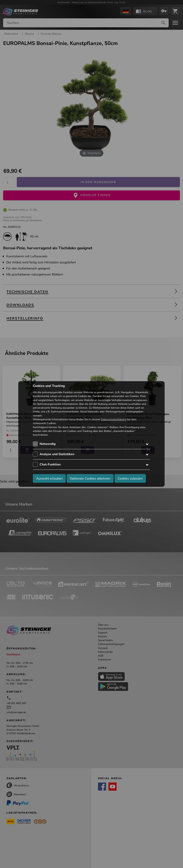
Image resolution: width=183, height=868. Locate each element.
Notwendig (48, 444)
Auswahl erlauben (49, 478)
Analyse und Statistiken (57, 454)
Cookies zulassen (130, 478)
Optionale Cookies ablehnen (90, 478)
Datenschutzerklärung (114, 419)
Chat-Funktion (50, 464)
